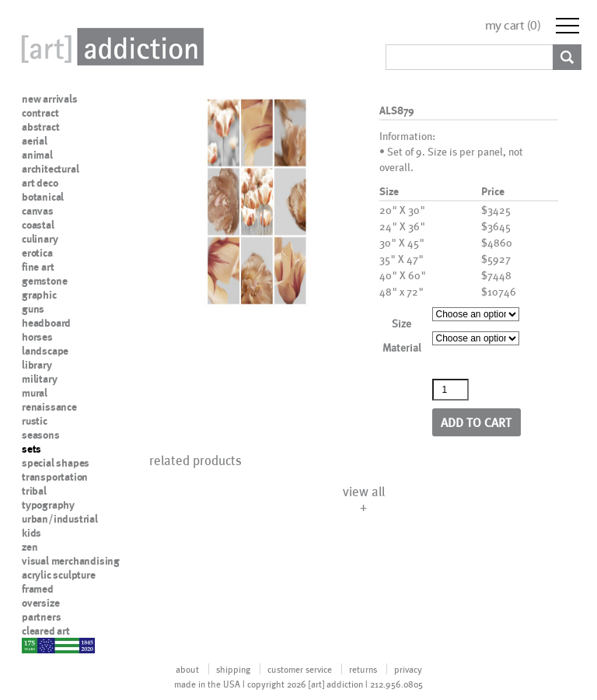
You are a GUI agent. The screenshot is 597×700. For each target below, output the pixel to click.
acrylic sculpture (59, 575)
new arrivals (50, 99)
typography (48, 505)
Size (401, 323)
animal (37, 155)
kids (31, 533)
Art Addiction (110, 47)
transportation (55, 477)
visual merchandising (71, 561)
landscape (45, 351)
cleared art (46, 631)
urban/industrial (60, 519)
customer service (300, 669)
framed (38, 589)
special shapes (56, 463)
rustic (35, 421)
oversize (40, 603)
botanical (43, 197)
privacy (408, 669)
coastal (38, 225)
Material (402, 347)
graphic (39, 295)
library (37, 365)
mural (35, 393)
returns (363, 669)
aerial (35, 141)
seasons (41, 435)
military (39, 379)
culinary (40, 239)
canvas (38, 211)
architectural (50, 169)
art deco (40, 183)
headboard (46, 323)
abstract (40, 127)
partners (41, 617)
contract (40, 113)
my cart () (513, 25)
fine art (38, 267)
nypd (33, 645)
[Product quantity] (451, 390)
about (187, 669)
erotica (37, 253)
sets (31, 449)
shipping (233, 669)
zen (30, 547)
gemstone (44, 281)
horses (37, 337)
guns (33, 309)
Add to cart (476, 422)
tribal (34, 491)
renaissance (49, 407)
